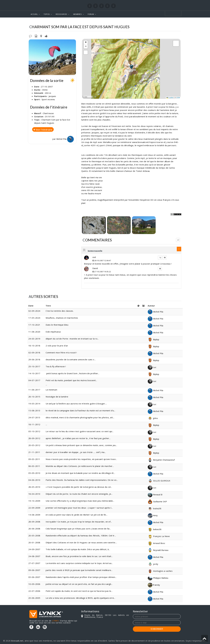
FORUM (91, 14)
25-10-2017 (34, 366)
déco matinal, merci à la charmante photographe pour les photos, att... (80, 417)
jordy (153, 564)
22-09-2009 (34, 508)
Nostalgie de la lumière (57, 397)
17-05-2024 (34, 318)
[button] (131, 67)
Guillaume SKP (157, 501)
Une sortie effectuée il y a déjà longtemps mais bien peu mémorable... (80, 501)
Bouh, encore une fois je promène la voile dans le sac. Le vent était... (79, 556)
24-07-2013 (34, 417)
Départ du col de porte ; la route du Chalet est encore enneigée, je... (79, 494)
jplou (153, 418)
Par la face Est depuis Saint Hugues (161, 21)
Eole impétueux (53, 332)
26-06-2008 (34, 529)
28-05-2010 (34, 487)
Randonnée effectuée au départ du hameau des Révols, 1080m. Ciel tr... (81, 536)
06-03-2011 (34, 466)
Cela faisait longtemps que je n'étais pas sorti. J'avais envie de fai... (78, 529)
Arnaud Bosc (156, 543)
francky (154, 585)
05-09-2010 (34, 473)
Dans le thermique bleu (57, 325)
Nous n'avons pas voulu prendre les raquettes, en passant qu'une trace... (81, 459)
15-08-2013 (34, 410)
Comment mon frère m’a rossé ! (61, 353)
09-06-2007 (34, 570)
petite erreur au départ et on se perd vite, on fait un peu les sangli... (79, 584)
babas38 (155, 529)
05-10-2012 (34, 431)
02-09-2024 (34, 311)
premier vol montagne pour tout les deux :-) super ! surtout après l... (79, 508)
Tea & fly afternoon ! (56, 366)
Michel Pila (65, 139)
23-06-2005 (34, 598)
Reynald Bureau (158, 550)
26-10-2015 (34, 397)
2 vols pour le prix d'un (57, 346)
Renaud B (155, 495)
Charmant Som (130, 21)
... (46, 424)
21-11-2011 (34, 452)
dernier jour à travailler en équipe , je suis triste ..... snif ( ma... (76, 452)
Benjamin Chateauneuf (161, 460)
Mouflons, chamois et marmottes (62, 318)
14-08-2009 (34, 515)
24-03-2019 (34, 339)
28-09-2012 (34, 438)
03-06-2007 (34, 577)
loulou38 (154, 508)
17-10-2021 (34, 325)
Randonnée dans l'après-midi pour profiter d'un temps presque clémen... (81, 577)
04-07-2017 (34, 380)
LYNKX (55, 621)
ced (94, 257)
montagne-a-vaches (160, 571)
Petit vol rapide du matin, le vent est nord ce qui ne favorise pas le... (79, 591)
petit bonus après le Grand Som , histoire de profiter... (73, 373)
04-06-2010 (34, 480)
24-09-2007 (34, 549)
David (95, 268)
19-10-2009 (34, 501)
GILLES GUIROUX (159, 481)
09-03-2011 (34, 459)
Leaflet (170, 98)
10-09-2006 (34, 584)
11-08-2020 (34, 332)
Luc (152, 367)
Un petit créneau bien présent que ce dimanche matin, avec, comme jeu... (81, 445)
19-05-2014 (34, 404)
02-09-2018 (34, 353)
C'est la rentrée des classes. (60, 311)
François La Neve (159, 536)
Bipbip (153, 339)
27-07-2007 (34, 563)
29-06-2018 (34, 359)
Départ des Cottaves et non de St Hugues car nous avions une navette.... (81, 542)
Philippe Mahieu (158, 578)
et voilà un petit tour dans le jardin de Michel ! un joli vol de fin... (77, 515)
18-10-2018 (34, 346)
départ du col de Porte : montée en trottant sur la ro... (72, 339)
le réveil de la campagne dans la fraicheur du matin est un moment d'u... (80, 410)
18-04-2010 (34, 494)
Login (167, 3)
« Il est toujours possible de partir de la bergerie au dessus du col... (79, 487)
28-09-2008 (34, 522)
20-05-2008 (34, 536)
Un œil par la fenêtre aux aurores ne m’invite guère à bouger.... (76, 404)
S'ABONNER (157, 629)
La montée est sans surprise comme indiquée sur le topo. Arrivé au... (79, 563)
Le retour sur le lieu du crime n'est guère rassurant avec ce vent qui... (80, 431)
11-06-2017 (34, 390)
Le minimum (51, 390)
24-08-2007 (34, 556)
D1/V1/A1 (50, 116)
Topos (100, 21)
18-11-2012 (34, 424)
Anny (153, 515)
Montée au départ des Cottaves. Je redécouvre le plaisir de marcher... (80, 466)
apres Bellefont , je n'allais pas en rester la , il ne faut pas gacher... (78, 438)
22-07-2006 (34, 591)
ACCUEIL (34, 14)
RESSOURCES (61, 14)
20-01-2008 (34, 542)
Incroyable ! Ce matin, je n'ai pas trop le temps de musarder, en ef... (79, 522)
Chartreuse (113, 21)
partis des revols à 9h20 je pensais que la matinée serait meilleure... (79, 570)
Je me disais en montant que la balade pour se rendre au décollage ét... (80, 473)
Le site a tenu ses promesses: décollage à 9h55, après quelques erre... (80, 598)
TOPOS (47, 14)
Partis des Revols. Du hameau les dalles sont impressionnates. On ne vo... (82, 480)
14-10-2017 (34, 373)
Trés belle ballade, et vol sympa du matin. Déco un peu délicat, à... (78, 549)
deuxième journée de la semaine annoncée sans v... (71, 359)
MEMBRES (77, 14)
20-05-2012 (34, 445)
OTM (178, 98)
